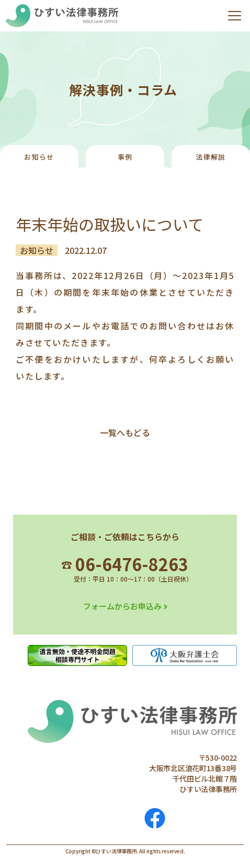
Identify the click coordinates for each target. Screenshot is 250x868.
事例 (125, 157)
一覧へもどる (125, 432)
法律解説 (211, 157)
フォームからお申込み (122, 606)
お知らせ (39, 157)
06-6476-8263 (125, 564)
